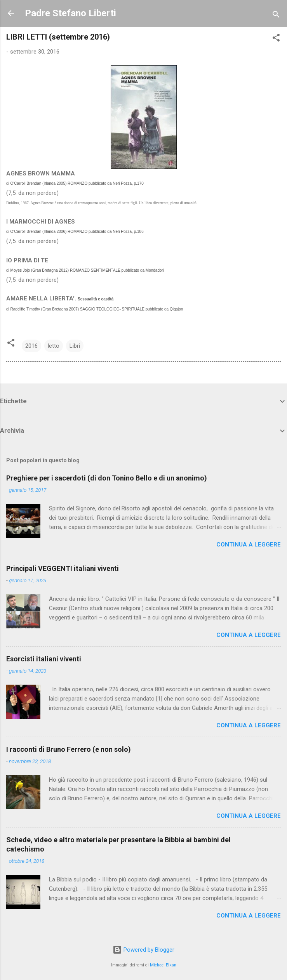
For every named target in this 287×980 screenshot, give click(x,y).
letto (54, 346)
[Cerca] (276, 16)
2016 (31, 346)
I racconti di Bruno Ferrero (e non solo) (69, 749)
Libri (75, 346)
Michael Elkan (163, 965)
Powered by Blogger (143, 950)
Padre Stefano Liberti (70, 13)
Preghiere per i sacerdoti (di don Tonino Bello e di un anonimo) (107, 478)
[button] (276, 39)
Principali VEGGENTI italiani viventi (63, 568)
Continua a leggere (249, 545)
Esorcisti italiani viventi (44, 659)
